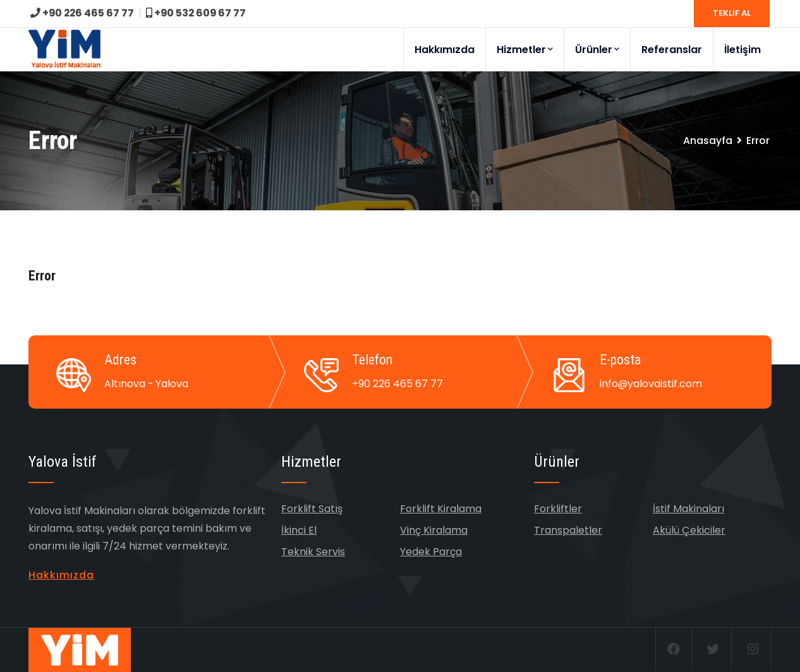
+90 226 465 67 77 (83, 13)
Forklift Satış (312, 509)
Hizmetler (525, 50)
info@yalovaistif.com (651, 384)
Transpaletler (568, 530)
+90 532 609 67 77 (199, 13)
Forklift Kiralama (441, 509)
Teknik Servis (313, 552)
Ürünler (597, 50)
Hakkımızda (445, 50)
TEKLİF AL (732, 13)
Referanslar (672, 50)
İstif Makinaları (688, 509)
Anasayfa (708, 141)
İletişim (742, 50)
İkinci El (299, 530)
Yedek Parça (431, 552)
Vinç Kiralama (434, 530)
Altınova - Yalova (147, 384)
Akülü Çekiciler (689, 530)
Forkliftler (558, 509)
